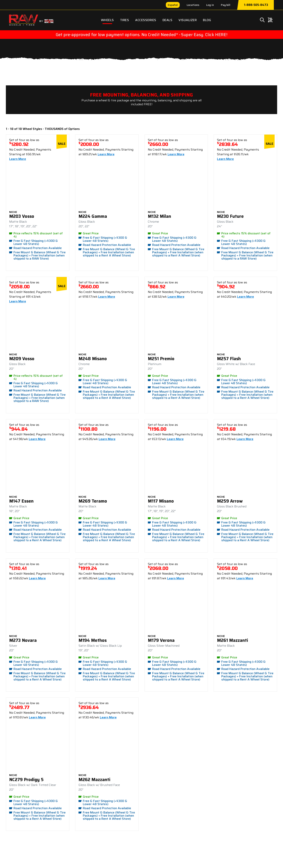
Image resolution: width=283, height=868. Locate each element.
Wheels (107, 20)
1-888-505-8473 (256, 5)
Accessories (146, 20)
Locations (193, 5)
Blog (207, 20)
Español (173, 5)
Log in (210, 5)
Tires (125, 20)
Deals (167, 20)
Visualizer (188, 20)
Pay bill (226, 5)
